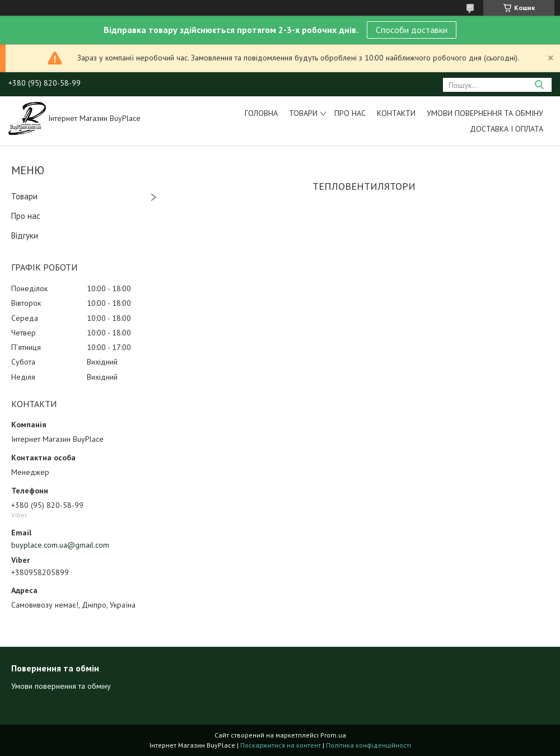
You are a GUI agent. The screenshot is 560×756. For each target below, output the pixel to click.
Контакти (396, 113)
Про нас (350, 113)
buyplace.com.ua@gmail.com (60, 545)
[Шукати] (539, 85)
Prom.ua (333, 735)
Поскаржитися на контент (281, 745)
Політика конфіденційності (368, 745)
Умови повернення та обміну (485, 113)
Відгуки (25, 235)
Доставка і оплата (507, 129)
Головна (261, 113)
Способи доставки (412, 30)
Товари (303, 113)
